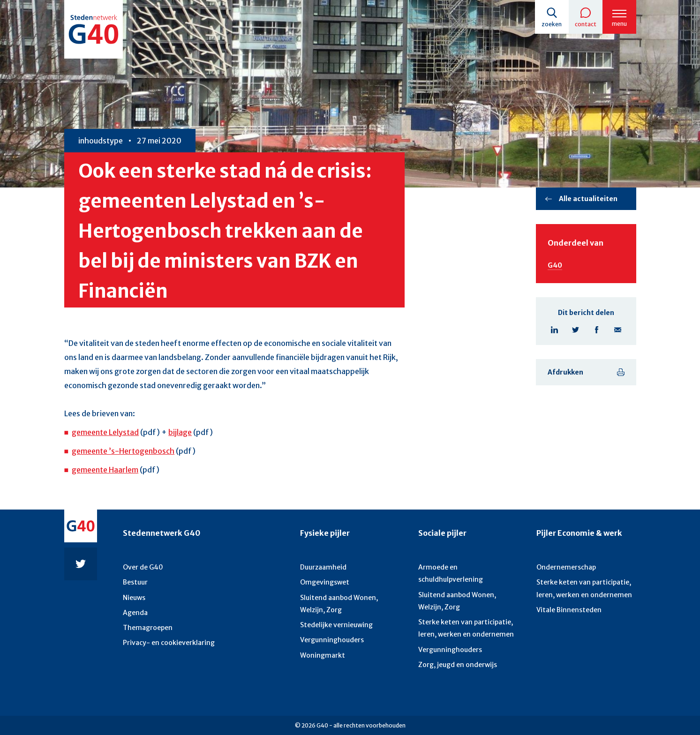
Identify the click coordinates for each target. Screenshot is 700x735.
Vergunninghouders (332, 640)
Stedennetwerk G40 (162, 533)
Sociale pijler (442, 533)
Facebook (597, 330)
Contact (586, 24)
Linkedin (554, 330)
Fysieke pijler (325, 533)
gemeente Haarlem (105, 470)
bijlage (180, 432)
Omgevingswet (325, 582)
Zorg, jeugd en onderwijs (458, 665)
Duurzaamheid (323, 567)
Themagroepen (148, 628)
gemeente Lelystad (105, 432)
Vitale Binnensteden (569, 610)
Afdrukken (565, 372)
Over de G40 (143, 567)
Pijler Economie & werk (579, 533)
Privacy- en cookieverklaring (169, 643)
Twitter (576, 330)
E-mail (618, 330)
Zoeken (552, 24)
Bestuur (135, 582)
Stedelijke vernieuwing (336, 625)
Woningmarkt (323, 655)
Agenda (135, 613)
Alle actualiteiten (588, 199)
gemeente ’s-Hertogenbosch (123, 451)
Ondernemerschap (566, 567)
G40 (555, 265)
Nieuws (134, 598)
